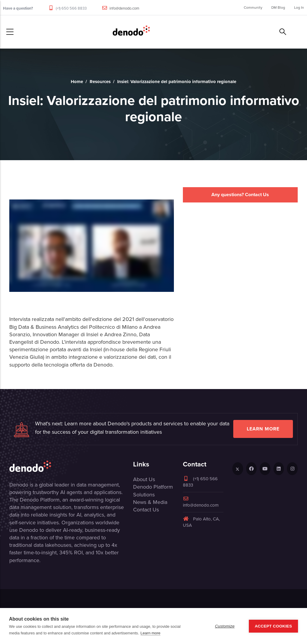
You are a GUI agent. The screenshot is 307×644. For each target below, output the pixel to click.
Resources (100, 82)
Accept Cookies (273, 626)
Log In (299, 7)
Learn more (263, 429)
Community (253, 7)
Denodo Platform (153, 487)
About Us (144, 479)
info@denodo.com (124, 8)
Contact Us (146, 510)
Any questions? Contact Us (240, 195)
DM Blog (278, 7)
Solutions (144, 495)
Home (77, 82)
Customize (225, 626)
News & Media (150, 502)
